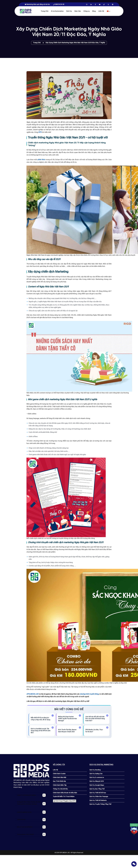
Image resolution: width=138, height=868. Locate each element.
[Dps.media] (26, 11)
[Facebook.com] (95, 4)
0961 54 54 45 (59, 4)
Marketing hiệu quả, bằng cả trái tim (37, 4)
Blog (94, 11)
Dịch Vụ (69, 11)
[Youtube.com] (100, 4)
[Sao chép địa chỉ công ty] (44, 804)
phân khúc (41, 160)
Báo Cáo (78, 11)
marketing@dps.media (24, 812)
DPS (40, 132)
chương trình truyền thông (89, 694)
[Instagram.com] (87, 4)
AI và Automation (57, 11)
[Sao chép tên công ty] (44, 795)
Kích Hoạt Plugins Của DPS (65, 801)
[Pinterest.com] (113, 4)
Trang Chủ (45, 11)
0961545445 (21, 820)
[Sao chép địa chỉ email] (44, 812)
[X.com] (108, 4)
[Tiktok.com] (104, 4)
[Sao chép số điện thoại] (44, 820)
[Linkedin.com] (91, 4)
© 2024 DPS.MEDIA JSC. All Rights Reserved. (69, 853)
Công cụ (87, 11)
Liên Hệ (101, 11)
